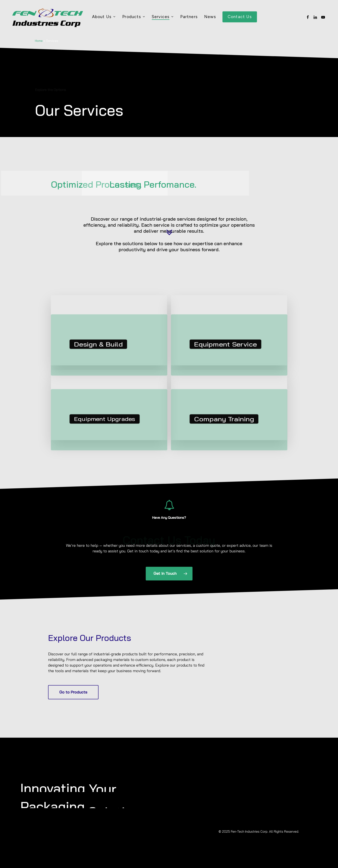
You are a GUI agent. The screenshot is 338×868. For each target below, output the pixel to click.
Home (39, 41)
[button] (169, 572)
